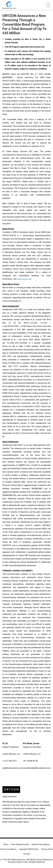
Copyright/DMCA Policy (29, 849)
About (6, 844)
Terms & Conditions (8, 849)
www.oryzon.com (24, 279)
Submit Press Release (41, 844)
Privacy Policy (47, 849)
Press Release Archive (20, 844)
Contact (27, 854)
